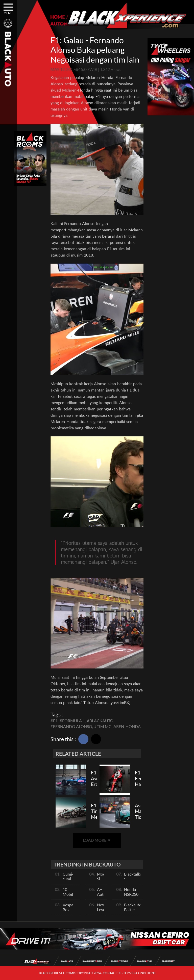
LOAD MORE (97, 840)
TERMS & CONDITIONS (139, 973)
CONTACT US (112, 973)
